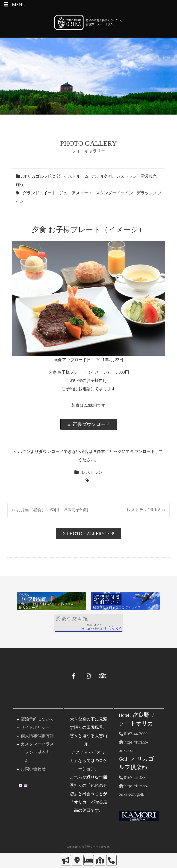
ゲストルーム (76, 176)
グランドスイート (39, 193)
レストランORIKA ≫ (146, 510)
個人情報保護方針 (37, 736)
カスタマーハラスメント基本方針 (37, 752)
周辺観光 (148, 176)
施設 (20, 185)
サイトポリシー (35, 727)
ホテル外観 (102, 176)
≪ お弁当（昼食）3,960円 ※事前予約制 (50, 510)
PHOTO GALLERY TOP (89, 534)
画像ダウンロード (89, 424)
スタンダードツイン (114, 193)
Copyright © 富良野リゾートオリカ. (89, 847)
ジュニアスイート (76, 193)
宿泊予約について (37, 719)
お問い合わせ (33, 769)
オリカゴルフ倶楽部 (42, 176)
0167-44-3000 (133, 734)
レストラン (127, 176)
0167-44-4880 (133, 778)
